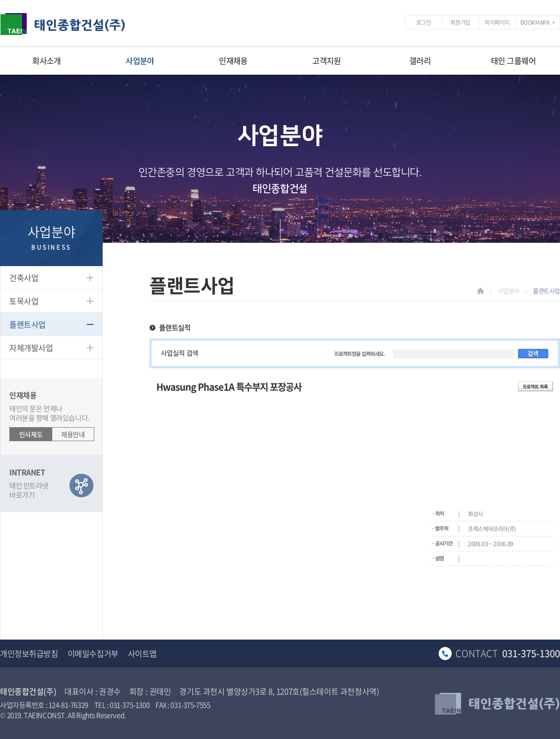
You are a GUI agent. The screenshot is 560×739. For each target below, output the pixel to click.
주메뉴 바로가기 (0, 0)
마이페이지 (497, 22)
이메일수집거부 (93, 653)
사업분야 (140, 60)
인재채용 (233, 60)
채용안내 (73, 434)
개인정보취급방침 (29, 653)
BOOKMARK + (538, 22)
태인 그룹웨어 (513, 60)
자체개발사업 (31, 348)
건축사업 (24, 278)
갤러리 (420, 60)
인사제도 (31, 434)
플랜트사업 (28, 324)
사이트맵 (142, 653)
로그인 (424, 22)
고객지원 (327, 60)
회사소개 (47, 60)
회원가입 (460, 22)
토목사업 (24, 301)
